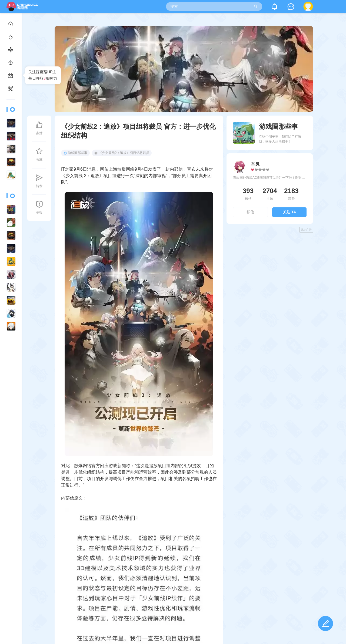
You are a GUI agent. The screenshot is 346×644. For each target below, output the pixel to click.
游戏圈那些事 (75, 153)
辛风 (255, 164)
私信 (250, 212)
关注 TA (290, 212)
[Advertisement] (270, 274)
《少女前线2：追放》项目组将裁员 (122, 153)
